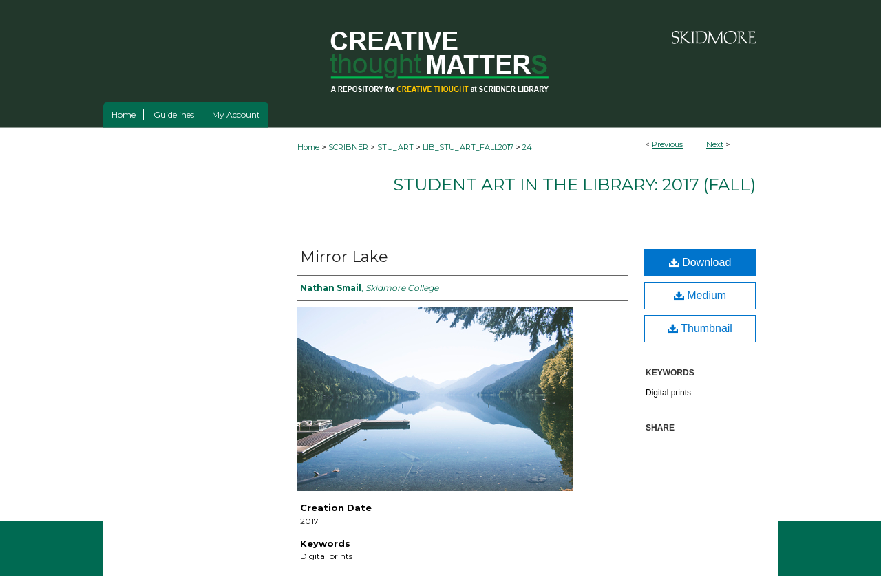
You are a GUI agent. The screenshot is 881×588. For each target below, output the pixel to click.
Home (308, 147)
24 (527, 147)
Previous (667, 144)
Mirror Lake (344, 257)
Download (700, 262)
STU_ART (395, 147)
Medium (700, 295)
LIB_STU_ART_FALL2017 (468, 147)
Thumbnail (700, 328)
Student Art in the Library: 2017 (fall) (574, 185)
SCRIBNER (348, 147)
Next (715, 144)
